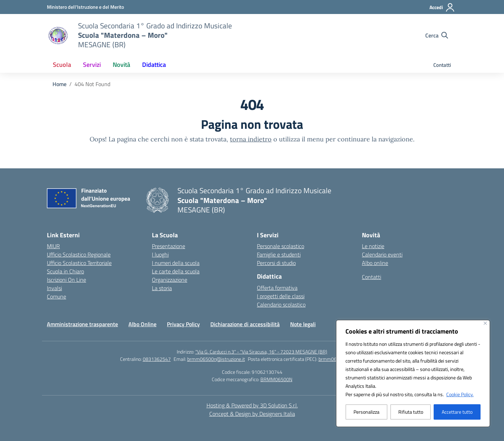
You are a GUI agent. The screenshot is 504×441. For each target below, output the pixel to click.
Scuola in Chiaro (65, 271)
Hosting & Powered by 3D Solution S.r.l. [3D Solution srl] (252, 405)
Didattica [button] (154, 65)
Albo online (375, 263)
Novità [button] (121, 65)
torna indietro (251, 139)
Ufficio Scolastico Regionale (79, 254)
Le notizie (373, 246)
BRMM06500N (276, 379)
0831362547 (157, 359)
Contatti (442, 65)
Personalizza (366, 412)
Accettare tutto (457, 412)
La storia (162, 288)
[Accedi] (442, 7)
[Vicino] (485, 323)
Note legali (303, 324)
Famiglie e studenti (279, 254)
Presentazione (169, 246)
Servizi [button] (92, 65)
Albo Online (142, 324)
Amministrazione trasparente (82, 324)
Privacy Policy (183, 324)
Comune (57, 296)
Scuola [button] (62, 65)
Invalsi (54, 288)
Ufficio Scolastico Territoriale (79, 263)
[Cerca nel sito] (437, 35)
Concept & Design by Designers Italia (252, 414)
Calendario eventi (382, 254)
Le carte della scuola (176, 271)
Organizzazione (170, 280)
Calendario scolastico (281, 304)
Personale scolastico (281, 246)
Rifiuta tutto (411, 412)
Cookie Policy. (460, 394)
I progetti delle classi (281, 296)
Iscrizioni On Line (66, 280)
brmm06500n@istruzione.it (216, 359)
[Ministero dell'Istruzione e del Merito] (85, 7)
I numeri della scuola (176, 263)
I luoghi (160, 254)
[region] (413, 373)
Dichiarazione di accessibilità (245, 324)
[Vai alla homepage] (155, 35)
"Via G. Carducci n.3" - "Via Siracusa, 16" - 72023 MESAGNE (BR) (261, 352)
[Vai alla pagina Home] (59, 84)
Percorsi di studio (276, 263)
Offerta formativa (277, 288)
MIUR (53, 246)
